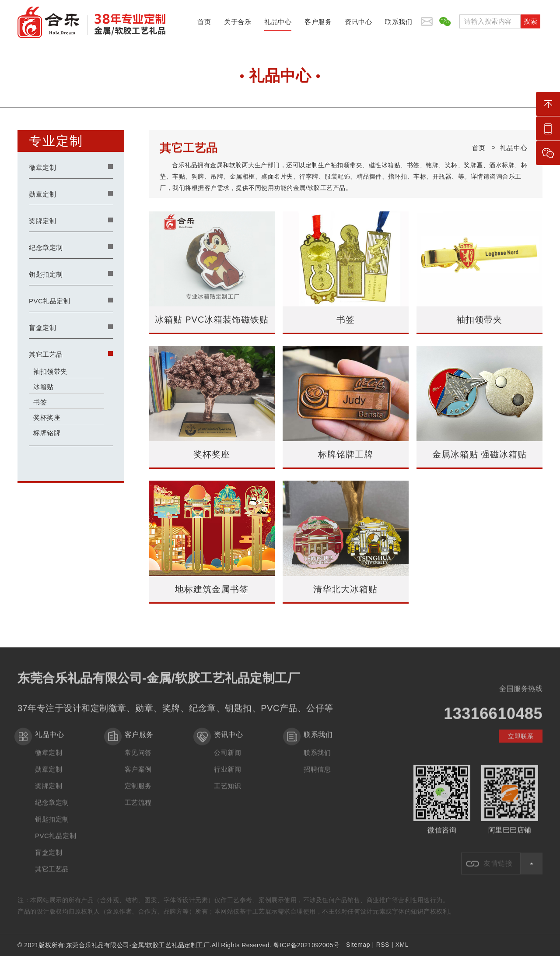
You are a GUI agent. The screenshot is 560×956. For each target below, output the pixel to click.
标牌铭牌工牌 (346, 454)
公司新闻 (227, 759)
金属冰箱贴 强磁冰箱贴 (480, 454)
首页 (204, 24)
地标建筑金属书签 (212, 589)
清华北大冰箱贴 (345, 589)
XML (402, 945)
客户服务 (318, 24)
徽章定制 (42, 167)
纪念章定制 (46, 248)
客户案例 (138, 775)
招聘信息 (317, 775)
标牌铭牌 (47, 433)
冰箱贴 (44, 387)
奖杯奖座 (47, 417)
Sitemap (358, 945)
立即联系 (521, 742)
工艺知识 (227, 792)
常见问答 (138, 759)
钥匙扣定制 (46, 274)
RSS (383, 945)
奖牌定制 (42, 221)
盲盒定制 (42, 328)
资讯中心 (358, 24)
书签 (40, 402)
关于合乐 (238, 24)
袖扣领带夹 (50, 371)
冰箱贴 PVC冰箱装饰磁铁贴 (212, 320)
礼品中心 (278, 24)
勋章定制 (42, 194)
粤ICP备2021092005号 (306, 945)
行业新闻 (227, 775)
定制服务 (138, 792)
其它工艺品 (46, 354)
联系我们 (399, 24)
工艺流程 (138, 809)
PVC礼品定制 (49, 301)
